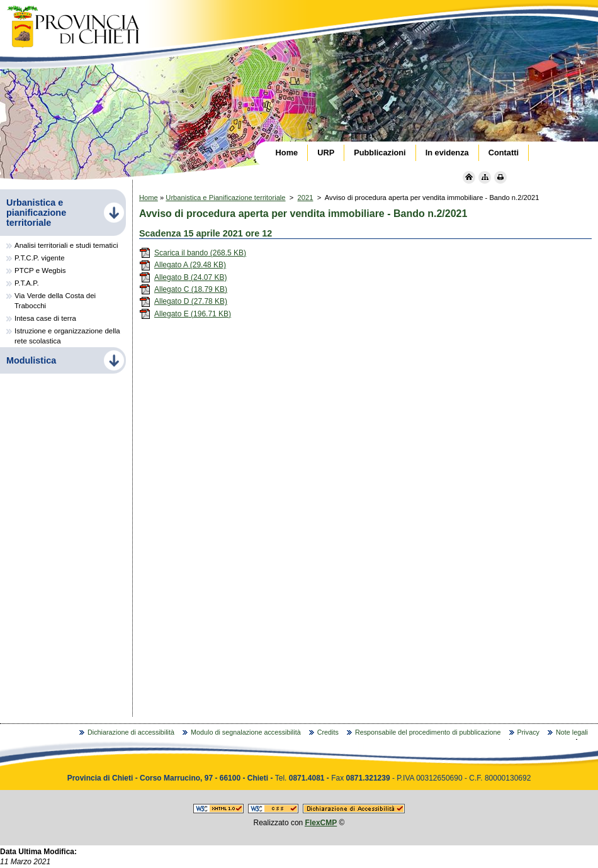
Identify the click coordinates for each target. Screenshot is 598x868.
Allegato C (183, 289)
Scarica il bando (193, 253)
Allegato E (185, 314)
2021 (306, 198)
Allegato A (183, 265)
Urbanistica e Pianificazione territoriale (225, 198)
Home (149, 198)
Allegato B (183, 277)
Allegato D (183, 301)
